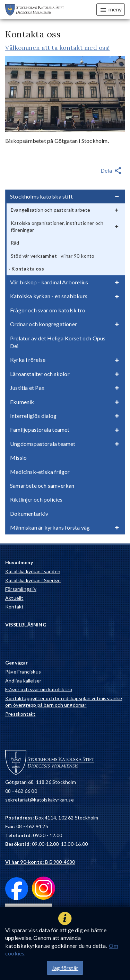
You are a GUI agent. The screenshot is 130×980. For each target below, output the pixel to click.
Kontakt (14, 607)
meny (111, 10)
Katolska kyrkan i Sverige (33, 580)
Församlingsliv (21, 589)
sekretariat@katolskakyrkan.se (40, 800)
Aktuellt (14, 598)
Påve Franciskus (23, 672)
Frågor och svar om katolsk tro (39, 689)
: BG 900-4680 (40, 862)
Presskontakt (20, 714)
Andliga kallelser (23, 681)
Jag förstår (65, 968)
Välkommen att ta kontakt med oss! (58, 48)
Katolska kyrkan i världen (33, 571)
